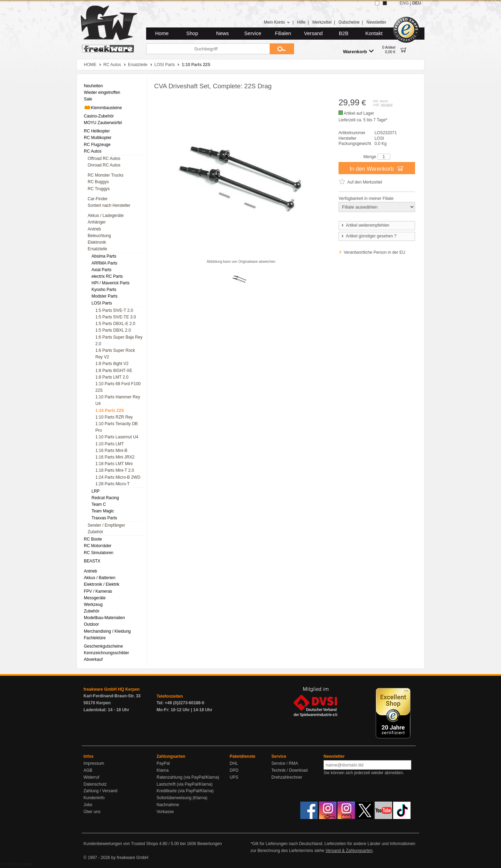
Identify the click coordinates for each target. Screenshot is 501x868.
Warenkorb (358, 51)
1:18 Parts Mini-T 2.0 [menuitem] (115, 470)
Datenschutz (95, 784)
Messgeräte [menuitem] (95, 598)
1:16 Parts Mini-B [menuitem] (111, 451)
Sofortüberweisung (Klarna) (182, 798)
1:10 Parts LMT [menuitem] (110, 444)
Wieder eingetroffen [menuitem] (102, 92)
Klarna (163, 770)
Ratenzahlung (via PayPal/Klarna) (188, 777)
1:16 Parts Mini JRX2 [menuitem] (115, 457)
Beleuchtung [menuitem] (99, 236)
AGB (88, 770)
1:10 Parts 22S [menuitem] (110, 411)
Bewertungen (210, 844)
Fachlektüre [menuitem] (95, 638)
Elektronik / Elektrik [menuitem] (102, 584)
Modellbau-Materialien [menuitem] (104, 618)
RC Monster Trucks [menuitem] (106, 175)
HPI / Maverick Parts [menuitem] (110, 283)
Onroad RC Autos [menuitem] (104, 165)
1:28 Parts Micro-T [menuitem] (113, 484)
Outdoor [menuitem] (91, 624)
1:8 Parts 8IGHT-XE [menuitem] (114, 371)
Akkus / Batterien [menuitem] (100, 578)
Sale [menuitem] (88, 99)
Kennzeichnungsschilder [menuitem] (106, 653)
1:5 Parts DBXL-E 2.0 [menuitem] (115, 324)
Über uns (92, 812)
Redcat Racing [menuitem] (105, 498)
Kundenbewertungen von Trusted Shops (121, 844)
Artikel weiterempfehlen (365, 225)
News (222, 33)
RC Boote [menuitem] (93, 539)
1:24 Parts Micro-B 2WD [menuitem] (118, 477)
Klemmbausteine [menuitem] (103, 107)
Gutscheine (349, 22)
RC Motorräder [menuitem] (98, 546)
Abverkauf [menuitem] (93, 659)
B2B (344, 33)
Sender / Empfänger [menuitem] (106, 525)
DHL (234, 763)
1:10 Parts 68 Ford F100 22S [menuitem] (118, 387)
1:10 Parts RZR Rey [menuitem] (114, 417)
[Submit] (282, 49)
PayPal (163, 763)
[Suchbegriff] (208, 49)
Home (162, 33)
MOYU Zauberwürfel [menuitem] (103, 123)
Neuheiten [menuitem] (93, 86)
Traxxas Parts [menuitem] (104, 518)
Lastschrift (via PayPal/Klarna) (185, 784)
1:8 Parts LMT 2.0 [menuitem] (112, 377)
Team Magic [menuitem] (103, 511)
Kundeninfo (94, 798)
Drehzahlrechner (287, 777)
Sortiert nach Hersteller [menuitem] (109, 205)
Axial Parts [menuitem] (101, 270)
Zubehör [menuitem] (96, 532)
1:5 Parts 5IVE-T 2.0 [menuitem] (114, 310)
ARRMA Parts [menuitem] (104, 263)
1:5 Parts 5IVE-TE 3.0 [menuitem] (116, 317)
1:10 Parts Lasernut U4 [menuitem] (117, 437)
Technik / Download (289, 770)
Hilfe (301, 22)
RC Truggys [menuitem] (99, 189)
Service (253, 33)
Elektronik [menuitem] (97, 242)
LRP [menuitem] (96, 491)
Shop (192, 33)
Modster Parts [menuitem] (105, 296)
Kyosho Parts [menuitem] (104, 290)
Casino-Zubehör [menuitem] (99, 116)
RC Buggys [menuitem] (98, 182)
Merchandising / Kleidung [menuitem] (107, 631)
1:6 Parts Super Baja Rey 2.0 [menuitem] (119, 340)
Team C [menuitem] (99, 504)
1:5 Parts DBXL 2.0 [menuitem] (113, 330)
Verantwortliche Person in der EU (375, 252)
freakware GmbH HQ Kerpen (112, 689)
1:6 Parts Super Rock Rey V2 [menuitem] (115, 354)
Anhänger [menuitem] (97, 222)
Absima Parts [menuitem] (104, 256)
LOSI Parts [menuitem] (102, 303)
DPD (234, 770)
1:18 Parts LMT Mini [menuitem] (114, 464)
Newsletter (376, 22)
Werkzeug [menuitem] (93, 605)
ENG (404, 3)
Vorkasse (165, 812)
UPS (234, 777)
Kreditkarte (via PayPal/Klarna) (185, 791)
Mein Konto (277, 22)
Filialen (283, 33)
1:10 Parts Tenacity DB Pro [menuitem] (117, 427)
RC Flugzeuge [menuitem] (97, 145)
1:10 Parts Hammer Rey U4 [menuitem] (118, 400)
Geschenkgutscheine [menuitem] (103, 646)
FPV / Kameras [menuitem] (98, 591)
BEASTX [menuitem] (92, 561)
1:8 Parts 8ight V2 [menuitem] (112, 364)
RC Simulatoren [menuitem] (99, 553)
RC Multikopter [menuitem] (98, 138)
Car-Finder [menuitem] (98, 199)
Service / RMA (285, 763)
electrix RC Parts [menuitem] (107, 276)
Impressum (94, 763)
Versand (313, 33)
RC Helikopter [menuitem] (97, 131)
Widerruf (91, 777)
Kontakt (374, 33)
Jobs (88, 805)
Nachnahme (168, 805)
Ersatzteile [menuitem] (97, 249)
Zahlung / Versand (100, 791)
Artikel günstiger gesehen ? (368, 236)
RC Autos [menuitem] (93, 151)
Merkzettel (322, 22)
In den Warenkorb (377, 168)
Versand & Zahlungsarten (349, 851)
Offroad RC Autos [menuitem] (104, 159)
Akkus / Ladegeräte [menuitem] (106, 216)
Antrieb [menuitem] (94, 229)
